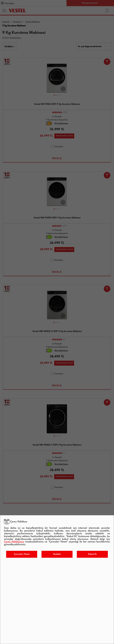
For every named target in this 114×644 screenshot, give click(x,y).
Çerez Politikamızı (14, 542)
